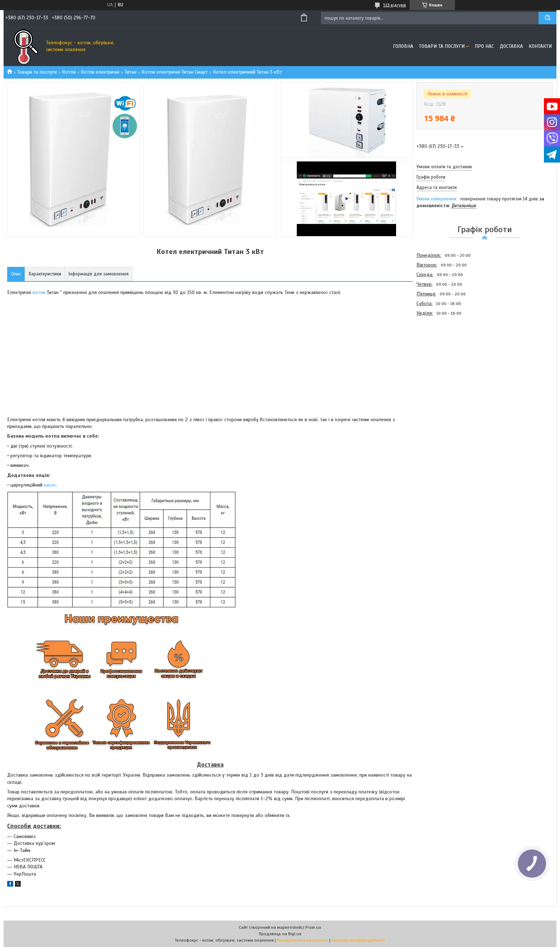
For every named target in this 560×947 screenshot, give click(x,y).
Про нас (484, 46)
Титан (131, 72)
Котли (69, 72)
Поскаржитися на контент (302, 940)
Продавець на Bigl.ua (280, 934)
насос (50, 485)
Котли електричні (100, 72)
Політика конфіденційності (358, 940)
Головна (403, 46)
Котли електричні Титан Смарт (174, 72)
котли (39, 292)
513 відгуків (395, 5)
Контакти (540, 46)
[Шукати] (547, 18)
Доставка (511, 46)
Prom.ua (313, 927)
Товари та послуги (442, 46)
